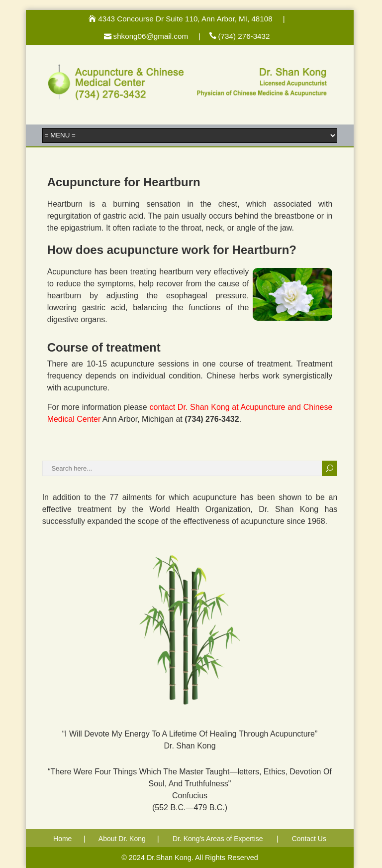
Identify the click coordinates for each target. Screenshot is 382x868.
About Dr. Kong (122, 839)
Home (62, 839)
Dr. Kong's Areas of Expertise (218, 839)
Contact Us (309, 839)
